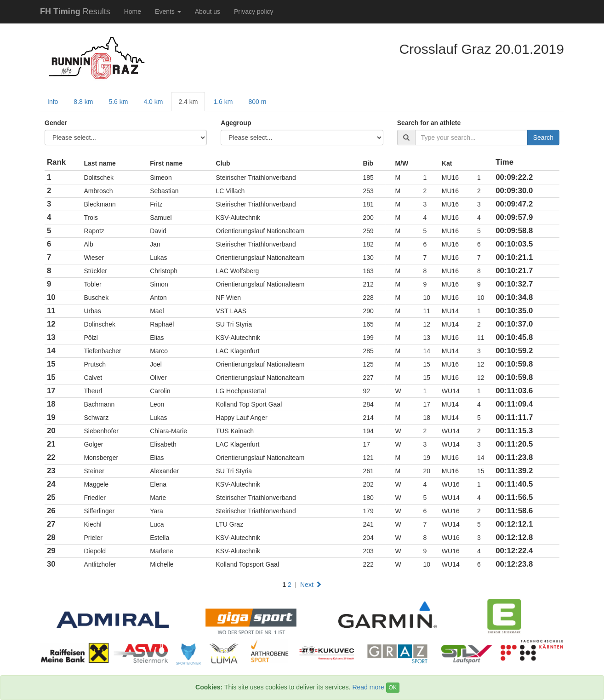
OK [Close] (393, 688)
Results (75, 11)
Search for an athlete (429, 123)
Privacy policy (254, 11)
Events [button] (168, 11)
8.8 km (83, 102)
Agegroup (236, 123)
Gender (56, 123)
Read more (368, 687)
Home (133, 11)
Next (311, 585)
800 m (257, 102)
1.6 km (223, 102)
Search (543, 138)
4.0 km (153, 102)
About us (208, 11)
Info (53, 102)
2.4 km (188, 102)
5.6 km (118, 102)
